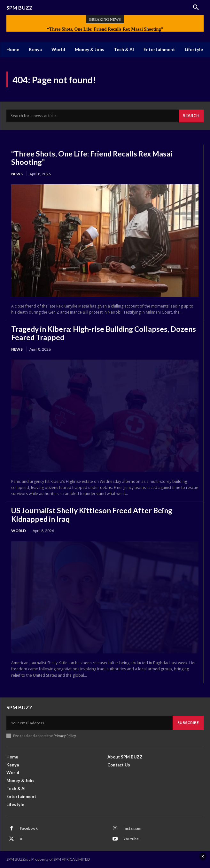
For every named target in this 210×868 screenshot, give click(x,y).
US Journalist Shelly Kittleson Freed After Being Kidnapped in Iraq (92, 514)
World (19, 531)
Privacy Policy (65, 736)
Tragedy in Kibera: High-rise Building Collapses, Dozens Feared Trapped (104, 333)
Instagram (132, 828)
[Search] (191, 116)
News (17, 174)
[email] (89, 723)
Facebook (29, 828)
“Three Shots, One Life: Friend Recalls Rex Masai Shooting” (105, 29)
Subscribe (188, 723)
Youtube (131, 839)
